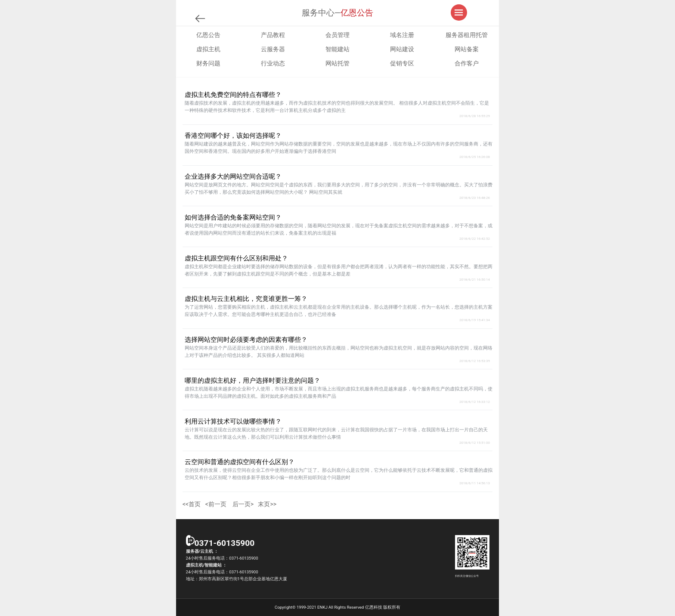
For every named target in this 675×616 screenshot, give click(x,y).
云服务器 (273, 49)
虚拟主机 (208, 49)
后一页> (243, 504)
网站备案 (467, 49)
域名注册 (402, 35)
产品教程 (273, 35)
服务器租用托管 (467, 35)
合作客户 (467, 63)
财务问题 (208, 63)
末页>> (267, 504)
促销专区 (402, 63)
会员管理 (337, 35)
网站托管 (337, 63)
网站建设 (402, 49)
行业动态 (273, 63)
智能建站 (337, 49)
